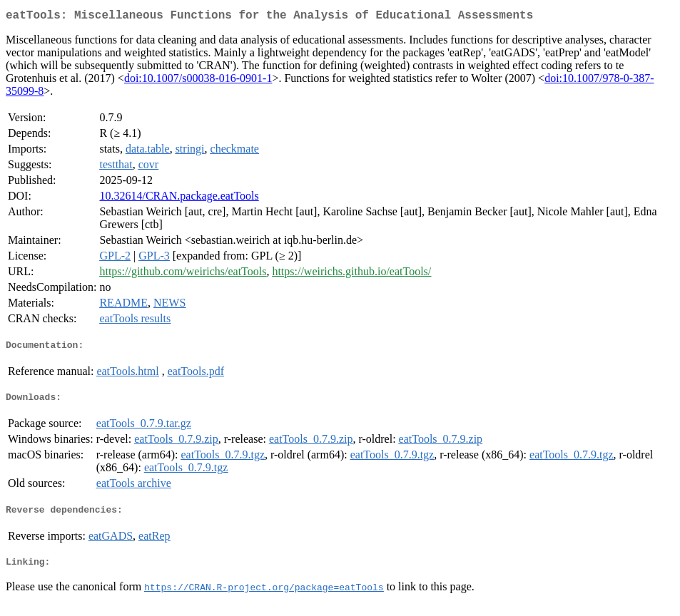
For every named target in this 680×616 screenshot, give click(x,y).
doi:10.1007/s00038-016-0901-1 (198, 81)
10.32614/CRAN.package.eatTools (179, 199)
